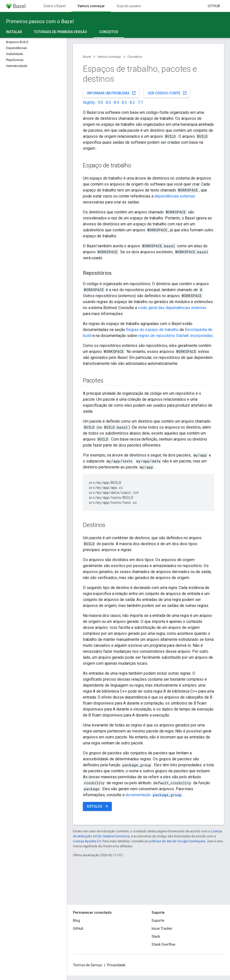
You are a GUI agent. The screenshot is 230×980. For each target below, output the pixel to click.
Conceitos (135, 57)
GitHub (214, 6)
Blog (76, 920)
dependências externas (175, 196)
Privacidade (116, 965)
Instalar (14, 32)
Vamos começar (109, 57)
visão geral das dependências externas (172, 308)
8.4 (116, 102)
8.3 (124, 102)
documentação (154, 795)
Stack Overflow (164, 944)
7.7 (140, 102)
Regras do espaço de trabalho (152, 330)
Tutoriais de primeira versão (60, 32)
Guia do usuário (129, 6)
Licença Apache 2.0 (87, 841)
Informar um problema (111, 93)
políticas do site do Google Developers (177, 841)
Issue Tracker (162, 928)
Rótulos (98, 806)
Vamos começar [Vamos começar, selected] (91, 6)
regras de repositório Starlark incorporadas (175, 336)
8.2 (132, 102)
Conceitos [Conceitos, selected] (109, 32)
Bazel (87, 57)
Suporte (158, 920)
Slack (156, 936)
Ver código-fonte (167, 93)
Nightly (89, 102)
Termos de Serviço (88, 965)
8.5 (108, 102)
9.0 (100, 102)
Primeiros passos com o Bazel (40, 21)
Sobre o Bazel (55, 6)
